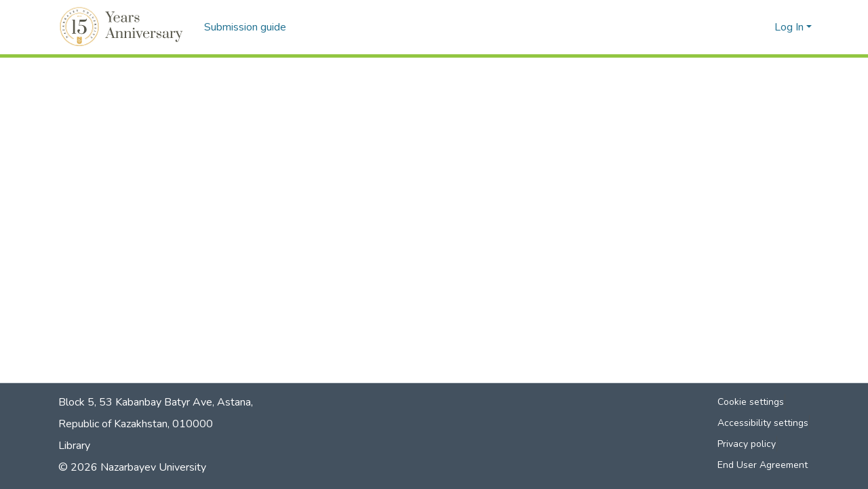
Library (74, 446)
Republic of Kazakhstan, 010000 (136, 424)
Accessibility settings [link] (763, 423)
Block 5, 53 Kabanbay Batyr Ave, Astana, (156, 402)
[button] (123, 27)
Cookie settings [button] (751, 402)
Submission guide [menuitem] (245, 27)
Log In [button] (790, 27)
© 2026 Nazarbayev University (132, 467)
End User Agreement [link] (763, 465)
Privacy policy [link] (747, 444)
